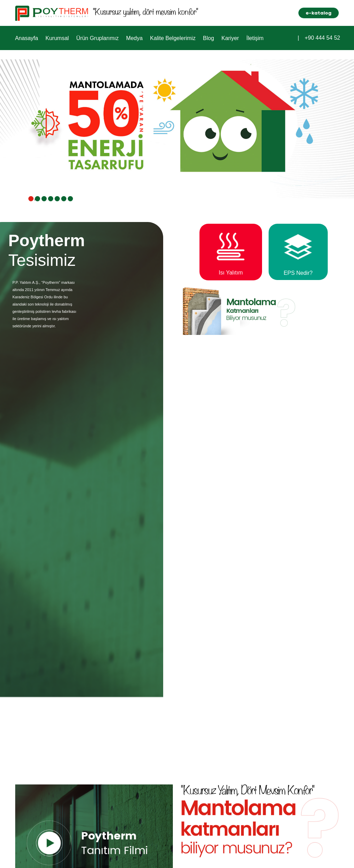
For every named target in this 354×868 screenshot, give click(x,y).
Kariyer (227, 38)
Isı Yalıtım (234, 273)
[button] (292, 37)
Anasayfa (26, 38)
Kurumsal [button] (56, 38)
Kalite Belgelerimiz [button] (170, 38)
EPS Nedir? (300, 273)
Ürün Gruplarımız (96, 38)
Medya (132, 38)
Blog (206, 38)
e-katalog (319, 13)
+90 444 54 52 (322, 38)
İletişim (251, 38)
